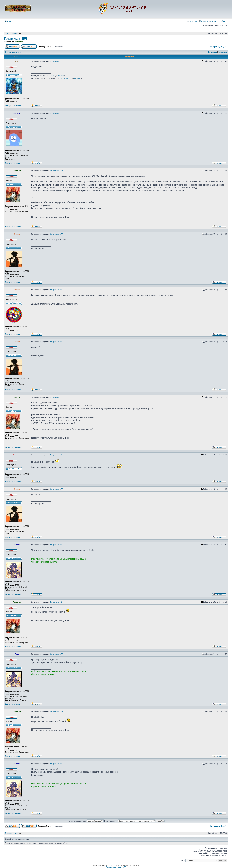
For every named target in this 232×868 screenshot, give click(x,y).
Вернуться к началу (13, 106)
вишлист (61, 76)
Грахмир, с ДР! (16, 38)
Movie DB (214, 21)
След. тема (223, 52)
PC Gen (203, 21)
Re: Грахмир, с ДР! (57, 61)
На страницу (215, 47)
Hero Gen (192, 21)
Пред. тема (213, 52)
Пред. (223, 47)
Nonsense (19, 41)
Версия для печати (13, 52)
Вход (8, 21)
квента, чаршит (66, 78)
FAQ (224, 21)
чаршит (52, 76)
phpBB (111, 865)
